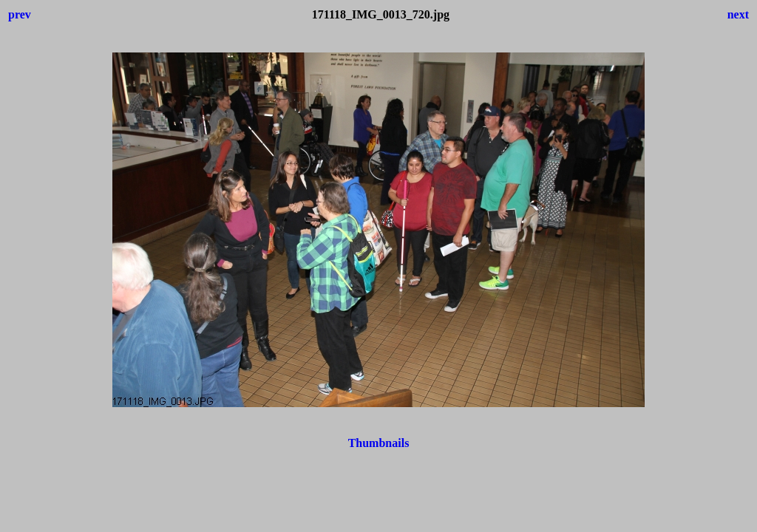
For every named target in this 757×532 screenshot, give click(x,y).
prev (20, 14)
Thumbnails (379, 443)
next (738, 14)
